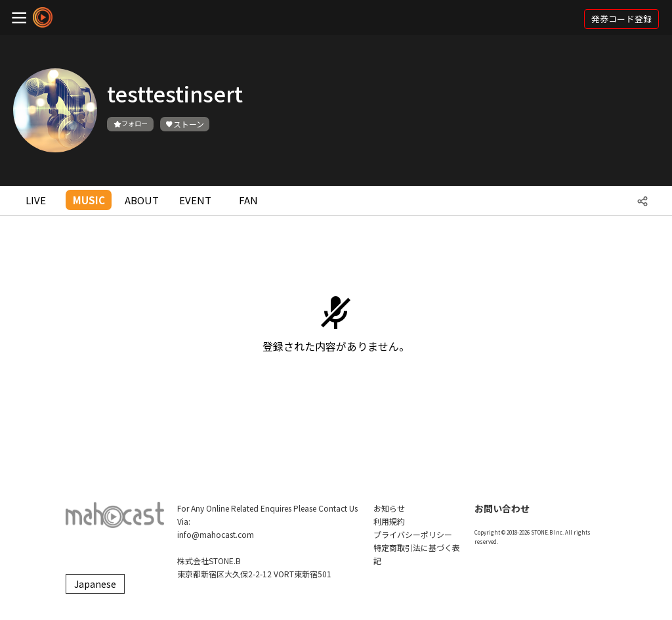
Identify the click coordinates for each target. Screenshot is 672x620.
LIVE (36, 200)
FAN (248, 200)
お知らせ (389, 508)
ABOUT (142, 200)
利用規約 (389, 521)
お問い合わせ (502, 508)
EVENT (195, 200)
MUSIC (89, 200)
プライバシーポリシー (413, 534)
